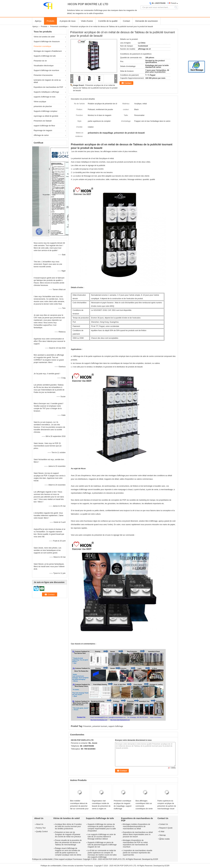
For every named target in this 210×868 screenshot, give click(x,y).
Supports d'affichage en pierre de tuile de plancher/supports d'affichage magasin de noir (102, 845)
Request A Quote (166, 828)
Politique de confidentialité (42, 859)
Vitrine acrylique (40, 102)
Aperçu (38, 21)
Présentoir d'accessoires (43, 75)
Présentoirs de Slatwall (43, 121)
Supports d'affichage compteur (45, 111)
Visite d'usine (87, 21)
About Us (40, 824)
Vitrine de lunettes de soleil (44, 37)
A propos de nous (68, 21)
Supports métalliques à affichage (46, 92)
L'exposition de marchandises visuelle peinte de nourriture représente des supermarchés (138, 853)
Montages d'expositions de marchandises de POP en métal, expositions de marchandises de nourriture (136, 844)
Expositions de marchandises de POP (48, 87)
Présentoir (87, 726)
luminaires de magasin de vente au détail (47, 81)
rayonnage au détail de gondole (46, 116)
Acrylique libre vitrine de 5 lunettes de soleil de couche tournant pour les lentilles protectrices (68, 826)
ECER (156, 859)
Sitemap (162, 835)
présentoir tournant (100, 726)
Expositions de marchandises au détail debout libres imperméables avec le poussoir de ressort (138, 834)
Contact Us (164, 824)
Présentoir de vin (40, 61)
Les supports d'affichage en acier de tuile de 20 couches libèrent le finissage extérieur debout (102, 837)
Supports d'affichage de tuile (45, 56)
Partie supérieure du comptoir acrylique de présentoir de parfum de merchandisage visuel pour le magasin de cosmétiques (167, 807)
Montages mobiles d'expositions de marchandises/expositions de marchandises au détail (136, 826)
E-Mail (162, 832)
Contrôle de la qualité (108, 21)
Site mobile (164, 839)
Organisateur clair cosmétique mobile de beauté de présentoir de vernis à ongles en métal (101, 806)
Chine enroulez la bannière (73, 866)
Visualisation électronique (44, 66)
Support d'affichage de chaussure (47, 42)
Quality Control (42, 832)
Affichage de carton (41, 135)
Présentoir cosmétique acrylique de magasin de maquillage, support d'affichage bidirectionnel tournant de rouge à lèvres (123, 807)
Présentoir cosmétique (59, 27)
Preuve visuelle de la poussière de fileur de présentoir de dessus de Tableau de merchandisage (68, 842)
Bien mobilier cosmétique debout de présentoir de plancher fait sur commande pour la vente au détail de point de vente (79, 807)
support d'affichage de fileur (44, 126)
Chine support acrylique (63, 859)
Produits (50, 21)
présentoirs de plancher (43, 106)
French (174, 3)
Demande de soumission (147, 21)
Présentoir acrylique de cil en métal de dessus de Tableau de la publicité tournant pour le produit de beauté (95, 88)
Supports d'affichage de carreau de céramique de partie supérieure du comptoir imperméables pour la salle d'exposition (102, 828)
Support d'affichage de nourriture (46, 70)
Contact (126, 21)
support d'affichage (116, 726)
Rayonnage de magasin (43, 130)
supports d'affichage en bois (45, 97)
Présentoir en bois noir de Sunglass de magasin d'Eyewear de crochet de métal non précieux (68, 834)
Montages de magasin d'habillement (48, 51)
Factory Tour (41, 828)
